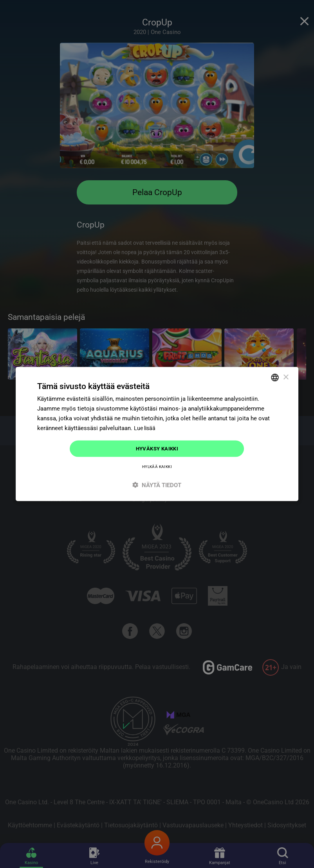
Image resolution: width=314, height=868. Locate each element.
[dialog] (157, 434)
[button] (157, 485)
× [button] (286, 376)
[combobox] (275, 377)
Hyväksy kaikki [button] (157, 448)
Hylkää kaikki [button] (157, 467)
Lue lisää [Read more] (146, 427)
